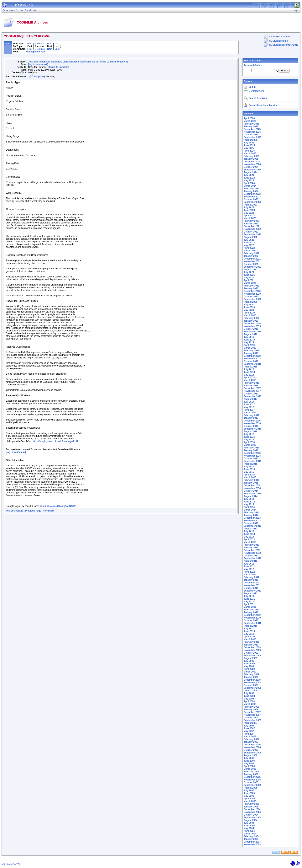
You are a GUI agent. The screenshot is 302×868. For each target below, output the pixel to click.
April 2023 (249, 216)
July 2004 (249, 823)
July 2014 (249, 499)
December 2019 (252, 324)
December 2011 (252, 583)
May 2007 (249, 731)
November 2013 (252, 521)
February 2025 (251, 156)
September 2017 (253, 396)
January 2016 (251, 450)
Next (50, 44)
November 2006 (252, 747)
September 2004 (253, 817)
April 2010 (249, 637)
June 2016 (249, 437)
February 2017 (251, 415)
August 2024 (250, 172)
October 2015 (251, 458)
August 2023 (250, 205)
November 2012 (252, 553)
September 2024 (253, 170)
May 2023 (249, 213)
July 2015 (249, 467)
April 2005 (249, 799)
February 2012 (251, 577)
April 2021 (249, 280)
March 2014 (250, 510)
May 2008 (249, 699)
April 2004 (249, 831)
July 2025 (249, 143)
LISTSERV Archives (280, 37)
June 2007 (249, 728)
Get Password (256, 91)
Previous (40, 44)
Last (57, 44)
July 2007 (249, 726)
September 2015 (253, 461)
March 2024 (250, 186)
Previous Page (33, 511)
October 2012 (251, 556)
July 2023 (249, 207)
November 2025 (252, 132)
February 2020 (251, 318)
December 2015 (252, 453)
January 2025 (251, 159)
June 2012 (249, 566)
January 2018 (251, 386)
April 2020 (249, 313)
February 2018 (251, 383)
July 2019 (249, 337)
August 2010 (250, 626)
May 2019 (249, 342)
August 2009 (250, 658)
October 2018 (251, 361)
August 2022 (250, 237)
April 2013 (249, 539)
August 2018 (250, 367)
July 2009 (249, 661)
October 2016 (251, 426)
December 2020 (252, 291)
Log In (252, 87)
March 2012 (250, 575)
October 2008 (251, 685)
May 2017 (249, 407)
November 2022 (252, 229)
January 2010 (251, 645)
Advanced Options (253, 65)
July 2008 (249, 693)
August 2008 (250, 691)
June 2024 (249, 178)
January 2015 (251, 483)
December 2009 (252, 647)
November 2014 (252, 488)
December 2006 (252, 745)
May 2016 (249, 440)
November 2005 (252, 780)
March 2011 (250, 607)
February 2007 (251, 739)
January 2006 (251, 774)
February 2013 (251, 545)
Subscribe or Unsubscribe (263, 105)
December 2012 (252, 550)
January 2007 (251, 742)
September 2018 (253, 364)
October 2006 (251, 750)
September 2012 (253, 558)
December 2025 (252, 129)
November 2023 (252, 197)
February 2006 (251, 772)
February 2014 (251, 512)
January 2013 (251, 548)
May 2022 (249, 245)
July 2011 (249, 596)
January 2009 (251, 677)
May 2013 (249, 537)
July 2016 (249, 434)
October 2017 (251, 394)
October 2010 (251, 620)
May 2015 (249, 472)
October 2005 (251, 782)
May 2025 (249, 148)
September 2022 (253, 234)
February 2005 (251, 804)
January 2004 (251, 839)
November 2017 (252, 391)
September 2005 (253, 785)
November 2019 (252, 326)
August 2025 (250, 140)
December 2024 (252, 162)
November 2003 (252, 844)
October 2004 (251, 815)
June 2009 (249, 664)
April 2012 (249, 572)
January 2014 (251, 515)
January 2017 (251, 418)
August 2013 (250, 529)
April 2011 (249, 604)
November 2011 (252, 585)
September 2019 (253, 332)
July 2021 (249, 272)
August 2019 (250, 334)
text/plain (39, 77)
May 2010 (249, 634)
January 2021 (251, 288)
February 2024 (251, 189)
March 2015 (250, 477)
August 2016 (250, 431)
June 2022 (249, 243)
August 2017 (250, 399)
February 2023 (251, 221)
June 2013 (249, 534)
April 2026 (249, 118)
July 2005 (249, 790)
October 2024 (251, 167)
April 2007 (249, 734)
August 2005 (250, 788)
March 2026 (250, 121)
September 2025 (253, 137)
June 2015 (249, 469)
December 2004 (252, 809)
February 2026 (251, 124)
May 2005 (249, 796)
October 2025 (251, 135)
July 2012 (249, 564)
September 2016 (253, 429)
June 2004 (249, 826)
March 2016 (250, 445)
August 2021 (250, 270)
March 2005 (250, 801)
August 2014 (250, 496)
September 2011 (253, 591)
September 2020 (253, 299)
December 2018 (252, 356)
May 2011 (249, 602)
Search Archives (253, 61)
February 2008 (251, 707)
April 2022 (249, 248)
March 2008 (250, 704)
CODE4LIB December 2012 (284, 45)
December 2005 (252, 777)
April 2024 (249, 183)
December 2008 (252, 680)
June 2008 (249, 696)
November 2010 (252, 618)
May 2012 (249, 569)
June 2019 (249, 340)
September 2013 (253, 526)
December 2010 (252, 615)
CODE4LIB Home (278, 41)
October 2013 (251, 523)
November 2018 (252, 359)
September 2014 (253, 494)
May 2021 (249, 278)
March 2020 (250, 315)
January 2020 (251, 321)
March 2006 (250, 769)
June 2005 (249, 793)
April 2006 (249, 766)
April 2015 (249, 475)
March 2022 (250, 251)
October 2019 (251, 329)
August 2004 (250, 820)
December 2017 (252, 388)
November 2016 (252, 423)
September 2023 (253, 202)
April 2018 (249, 378)
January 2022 (251, 256)
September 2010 (253, 623)
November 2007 (252, 715)
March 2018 (250, 380)
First (30, 44)
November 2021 (252, 261)
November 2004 (252, 812)
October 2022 (251, 232)
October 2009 (251, 653)
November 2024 (252, 164)
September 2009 (253, 656)
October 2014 (251, 491)
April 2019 (249, 345)
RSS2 (294, 852)
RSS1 (285, 852)
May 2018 (249, 375)
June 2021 (249, 275)
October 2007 (251, 718)
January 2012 (251, 580)
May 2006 (249, 764)
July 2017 (249, 402)
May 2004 (249, 828)
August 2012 (250, 561)
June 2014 (249, 502)
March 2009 (250, 672)
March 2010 (250, 639)
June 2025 (249, 145)
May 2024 (249, 180)
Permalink (48, 511)
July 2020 (249, 305)
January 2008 (251, 710)
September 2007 (253, 720)
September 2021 (253, 267)
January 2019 (251, 353)
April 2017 (249, 410)
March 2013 (250, 542)
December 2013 (252, 518)
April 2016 (249, 442)
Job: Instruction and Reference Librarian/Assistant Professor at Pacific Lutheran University (78, 62)
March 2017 (250, 413)
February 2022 (251, 253)
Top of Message (15, 511)
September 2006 (253, 753)
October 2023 (251, 199)
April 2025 (249, 151)
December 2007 (252, 712)
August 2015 (250, 464)
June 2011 (249, 599)
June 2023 (249, 210)
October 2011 (251, 588)
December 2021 (252, 259)
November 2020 (252, 294)
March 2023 (250, 218)
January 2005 (251, 807)
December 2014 (252, 485)
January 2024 (251, 191)
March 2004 (250, 834)
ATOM (276, 852)
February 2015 (251, 480)
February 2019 (251, 351)
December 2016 (252, 421)
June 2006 (249, 761)
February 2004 (251, 836)
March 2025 (250, 153)
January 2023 (251, 224)
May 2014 (249, 504)
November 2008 (252, 683)
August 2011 (250, 593)
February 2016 (251, 448)
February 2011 (251, 610)
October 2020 (251, 297)
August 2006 (250, 755)
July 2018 (249, 369)
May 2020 (249, 310)
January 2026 (251, 126)
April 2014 (249, 507)
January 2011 (251, 612)
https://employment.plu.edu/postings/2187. (55, 441)
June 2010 (249, 631)
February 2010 (251, 642)
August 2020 (250, 302)
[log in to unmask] (38, 64)
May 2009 (249, 666)
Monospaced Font (36, 52)
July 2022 (249, 240)
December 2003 (252, 842)
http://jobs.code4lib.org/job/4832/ (57, 506)
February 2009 (251, 674)
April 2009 (249, 669)
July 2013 (249, 531)
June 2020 (249, 307)
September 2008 (253, 688)
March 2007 (250, 737)
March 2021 (250, 283)
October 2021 (251, 264)
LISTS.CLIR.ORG (11, 864)
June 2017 (249, 405)
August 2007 (250, 723)
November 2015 (252, 456)
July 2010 (249, 629)
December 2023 (252, 194)
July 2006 (249, 758)
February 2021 (251, 286)
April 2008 (249, 701)
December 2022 (252, 226)
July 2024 (249, 175)
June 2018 (249, 372)
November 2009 (252, 650)
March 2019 (250, 348)
